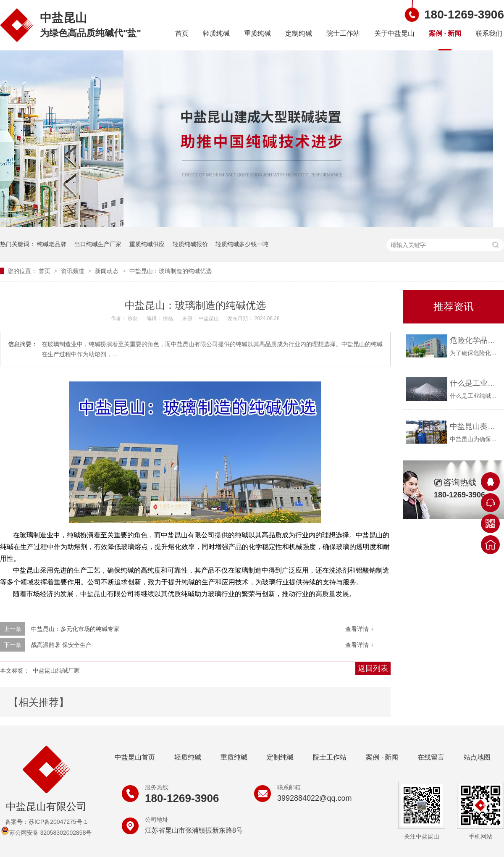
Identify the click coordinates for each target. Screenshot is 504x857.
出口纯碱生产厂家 (98, 244)
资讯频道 (73, 271)
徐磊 (133, 318)
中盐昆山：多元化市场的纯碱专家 (75, 629)
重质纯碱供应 (147, 244)
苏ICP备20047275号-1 (58, 822)
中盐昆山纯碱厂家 (56, 670)
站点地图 (477, 757)
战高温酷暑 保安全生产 (61, 645)
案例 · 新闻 (445, 33)
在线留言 (431, 757)
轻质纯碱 (216, 33)
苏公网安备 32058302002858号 (46, 833)
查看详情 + (360, 629)
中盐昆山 (209, 318)
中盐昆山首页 (135, 757)
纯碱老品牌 (52, 244)
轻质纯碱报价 (190, 244)
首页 (182, 33)
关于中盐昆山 (394, 33)
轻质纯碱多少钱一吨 (242, 244)
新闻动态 (108, 271)
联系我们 (489, 33)
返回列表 (373, 668)
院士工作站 (343, 33)
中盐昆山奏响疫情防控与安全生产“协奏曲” (475, 426)
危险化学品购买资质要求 (475, 340)
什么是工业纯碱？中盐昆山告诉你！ (475, 383)
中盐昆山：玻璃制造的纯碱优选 (171, 271)
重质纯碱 (257, 33)
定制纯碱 (299, 33)
